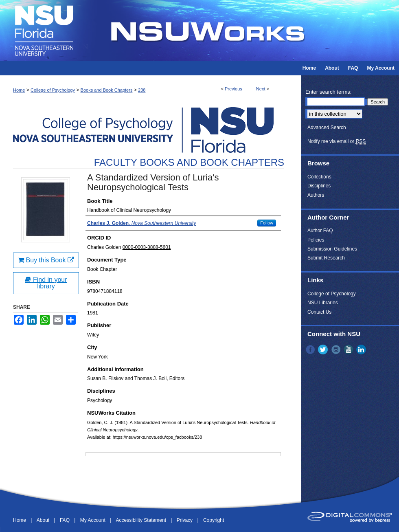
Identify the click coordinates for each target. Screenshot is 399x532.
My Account (93, 520)
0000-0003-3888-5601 (147, 247)
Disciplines (319, 186)
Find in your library (46, 283)
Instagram (337, 350)
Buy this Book (46, 260)
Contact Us (319, 312)
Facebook (311, 350)
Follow (267, 223)
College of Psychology (53, 90)
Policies (316, 240)
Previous (233, 89)
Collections (319, 177)
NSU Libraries (323, 303)
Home (19, 90)
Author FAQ (320, 231)
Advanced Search (327, 128)
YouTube (349, 350)
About (44, 520)
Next (261, 89)
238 (142, 90)
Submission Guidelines (332, 249)
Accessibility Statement (142, 520)
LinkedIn (362, 350)
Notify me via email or (337, 141)
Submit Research (326, 258)
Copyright (214, 520)
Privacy (185, 520)
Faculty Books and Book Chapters (189, 162)
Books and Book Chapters (107, 90)
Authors (316, 195)
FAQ (65, 520)
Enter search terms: (328, 92)
